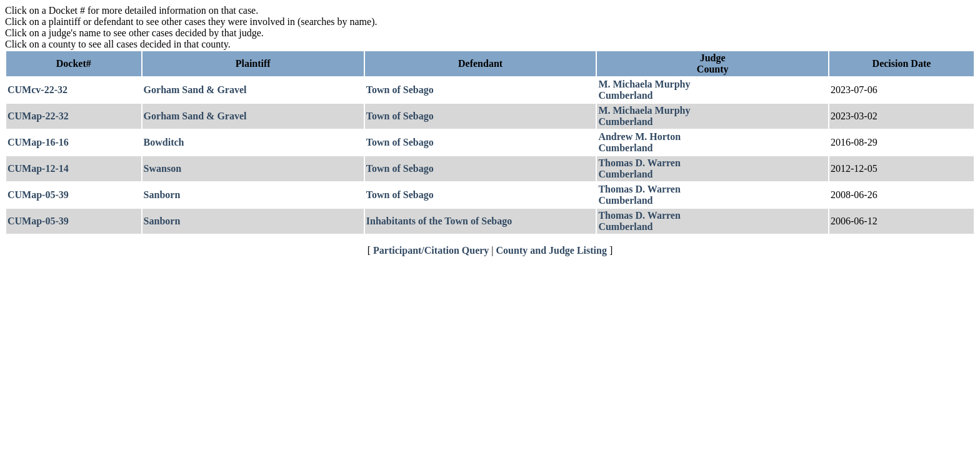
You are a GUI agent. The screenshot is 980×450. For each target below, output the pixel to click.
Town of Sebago (400, 90)
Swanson (162, 168)
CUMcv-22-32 (37, 90)
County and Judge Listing (552, 250)
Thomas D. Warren (639, 163)
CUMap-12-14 (38, 168)
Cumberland (625, 95)
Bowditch (164, 142)
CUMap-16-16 (38, 142)
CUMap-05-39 (38, 195)
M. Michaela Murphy (644, 84)
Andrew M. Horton (639, 137)
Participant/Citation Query (431, 250)
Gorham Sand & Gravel (195, 90)
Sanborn (162, 195)
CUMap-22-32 (38, 116)
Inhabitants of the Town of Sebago (439, 221)
